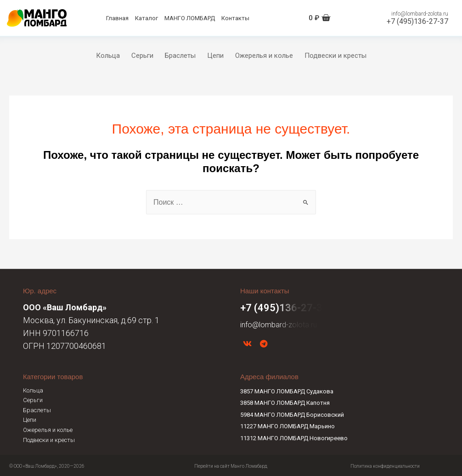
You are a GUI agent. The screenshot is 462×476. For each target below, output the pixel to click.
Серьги (142, 56)
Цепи (215, 56)
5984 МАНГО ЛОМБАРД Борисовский (292, 413)
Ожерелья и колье (264, 56)
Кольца (108, 56)
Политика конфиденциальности (385, 464)
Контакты (235, 18)
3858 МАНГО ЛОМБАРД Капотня (285, 401)
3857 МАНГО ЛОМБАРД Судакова (287, 389)
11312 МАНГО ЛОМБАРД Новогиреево (294, 436)
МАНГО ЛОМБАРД (190, 18)
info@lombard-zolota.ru (420, 14)
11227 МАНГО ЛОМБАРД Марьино (287, 424)
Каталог (146, 18)
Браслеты (180, 56)
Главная (117, 18)
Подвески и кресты (335, 56)
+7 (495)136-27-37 (417, 21)
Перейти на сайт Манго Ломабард (231, 464)
